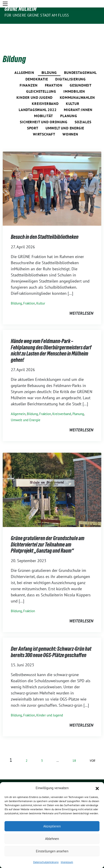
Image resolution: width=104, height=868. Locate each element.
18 (74, 746)
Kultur (73, 89)
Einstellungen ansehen (52, 851)
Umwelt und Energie (65, 114)
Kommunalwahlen (77, 83)
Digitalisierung (70, 65)
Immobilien (74, 77)
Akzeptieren (52, 826)
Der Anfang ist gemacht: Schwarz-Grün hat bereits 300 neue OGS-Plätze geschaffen (51, 638)
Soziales (83, 108)
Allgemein (24, 58)
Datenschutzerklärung (46, 862)
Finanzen (29, 71)
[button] (97, 788)
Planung (69, 102)
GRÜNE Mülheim (21, 9)
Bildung (49, 58)
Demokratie (37, 65)
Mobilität (44, 102)
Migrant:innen (78, 96)
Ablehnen (52, 839)
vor (92, 746)
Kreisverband (45, 89)
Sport (33, 114)
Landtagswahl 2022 (38, 96)
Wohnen (70, 120)
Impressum (67, 862)
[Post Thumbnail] (52, 174)
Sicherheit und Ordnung (44, 108)
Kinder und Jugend (35, 83)
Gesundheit (81, 71)
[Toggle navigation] (5, 28)
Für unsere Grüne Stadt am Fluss (37, 15)
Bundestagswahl (80, 58)
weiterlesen (81, 299)
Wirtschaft (44, 120)
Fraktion (54, 71)
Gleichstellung (41, 77)
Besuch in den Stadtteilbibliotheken (45, 223)
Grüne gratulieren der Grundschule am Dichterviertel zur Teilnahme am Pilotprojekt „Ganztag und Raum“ (48, 530)
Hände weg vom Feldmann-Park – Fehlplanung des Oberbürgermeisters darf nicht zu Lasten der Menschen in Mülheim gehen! (51, 336)
